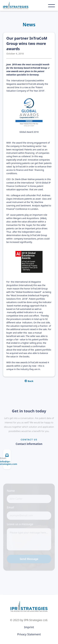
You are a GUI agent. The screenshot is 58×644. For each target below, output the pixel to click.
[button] (52, 6)
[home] (21, 5)
